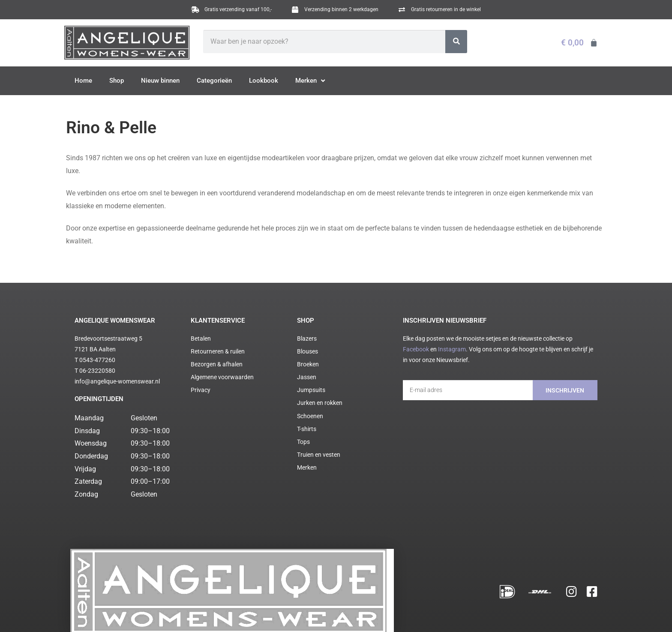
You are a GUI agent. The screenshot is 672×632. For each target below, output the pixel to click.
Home (83, 81)
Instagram (452, 349)
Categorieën (214, 81)
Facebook (416, 349)
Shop (117, 81)
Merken (310, 81)
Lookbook (264, 81)
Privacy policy (205, 615)
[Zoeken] (456, 42)
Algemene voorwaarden (163, 615)
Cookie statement (241, 615)
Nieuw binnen (160, 81)
